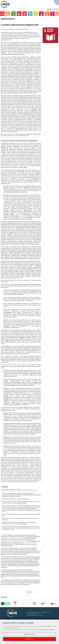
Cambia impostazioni (29, 634)
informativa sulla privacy (49, 629)
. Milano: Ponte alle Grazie (20, 490)
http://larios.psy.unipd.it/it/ (28, 543)
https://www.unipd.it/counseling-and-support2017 (14, 541)
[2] (17, 317)
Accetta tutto (29, 639)
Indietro (29, 592)
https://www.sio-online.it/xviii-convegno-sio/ (12, 538)
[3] (16, 376)
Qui (4, 629)
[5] (1, 580)
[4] (12, 397)
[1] (38, 170)
